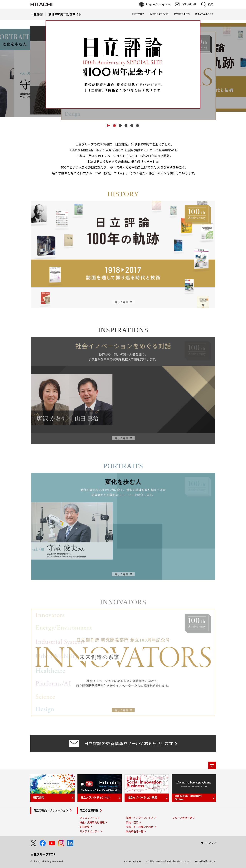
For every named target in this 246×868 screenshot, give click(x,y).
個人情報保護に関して (205, 861)
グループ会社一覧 (182, 818)
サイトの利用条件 (132, 861)
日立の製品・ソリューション (51, 810)
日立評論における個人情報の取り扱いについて (168, 861)
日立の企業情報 (89, 810)
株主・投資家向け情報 (92, 822)
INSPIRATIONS (159, 14)
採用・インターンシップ (140, 818)
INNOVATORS (204, 14)
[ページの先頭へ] (212, 765)
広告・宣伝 (132, 822)
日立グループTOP (43, 854)
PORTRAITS (182, 14)
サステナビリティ (89, 831)
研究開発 (85, 827)
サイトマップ (208, 843)
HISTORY (138, 14)
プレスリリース (88, 818)
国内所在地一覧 (135, 831)
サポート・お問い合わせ (140, 827)
